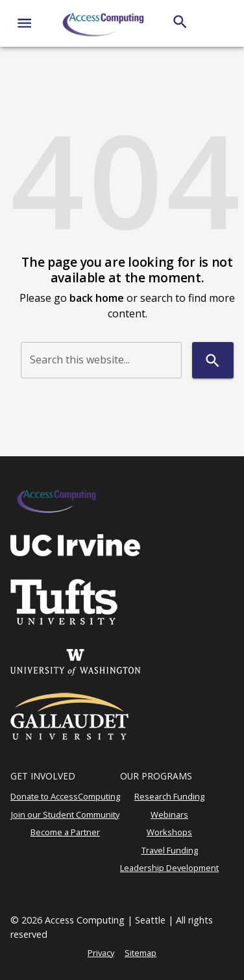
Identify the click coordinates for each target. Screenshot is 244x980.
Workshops (169, 832)
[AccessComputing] (104, 23)
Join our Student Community (65, 815)
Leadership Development (169, 868)
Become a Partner (65, 832)
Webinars (169, 815)
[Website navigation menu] (24, 23)
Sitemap (140, 953)
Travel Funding (170, 850)
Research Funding (169, 796)
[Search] (180, 22)
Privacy (101, 953)
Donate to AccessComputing (65, 796)
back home (97, 298)
